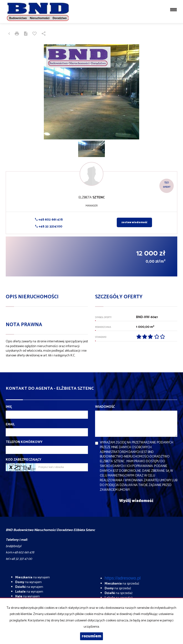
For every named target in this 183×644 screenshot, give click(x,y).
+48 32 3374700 (49, 227)
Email (10, 425)
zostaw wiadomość (134, 222)
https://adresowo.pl (123, 578)
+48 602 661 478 (49, 220)
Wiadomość (105, 407)
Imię (9, 407)
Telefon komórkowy (24, 442)
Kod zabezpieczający (23, 460)
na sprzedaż (122, 584)
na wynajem (33, 578)
